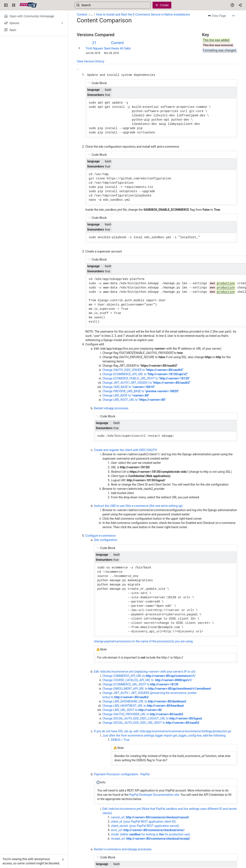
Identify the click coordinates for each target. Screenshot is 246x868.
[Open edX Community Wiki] (28, 5)
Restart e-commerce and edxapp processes (123, 849)
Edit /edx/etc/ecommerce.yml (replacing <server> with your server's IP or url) (145, 671)
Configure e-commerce (100, 535)
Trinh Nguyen (94, 48)
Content (82, 14)
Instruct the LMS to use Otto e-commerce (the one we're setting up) (138, 506)
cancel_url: (150, 817)
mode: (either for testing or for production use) (151, 834)
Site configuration (106, 540)
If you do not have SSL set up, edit (162, 731)
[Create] (162, 5)
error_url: (148, 830)
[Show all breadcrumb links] (91, 14)
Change (147, 680)
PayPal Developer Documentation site (154, 794)
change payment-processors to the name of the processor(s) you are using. (144, 641)
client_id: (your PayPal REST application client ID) (143, 821)
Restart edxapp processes (111, 408)
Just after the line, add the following (164, 735)
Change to (149, 676)
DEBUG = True (120, 740)
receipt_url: (151, 838)
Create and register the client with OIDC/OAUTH (125, 450)
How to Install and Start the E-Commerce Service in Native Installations (143, 14)
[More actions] (233, 16)
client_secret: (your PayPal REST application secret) (145, 826)
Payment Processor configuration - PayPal (122, 774)
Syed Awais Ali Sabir (117, 48)
